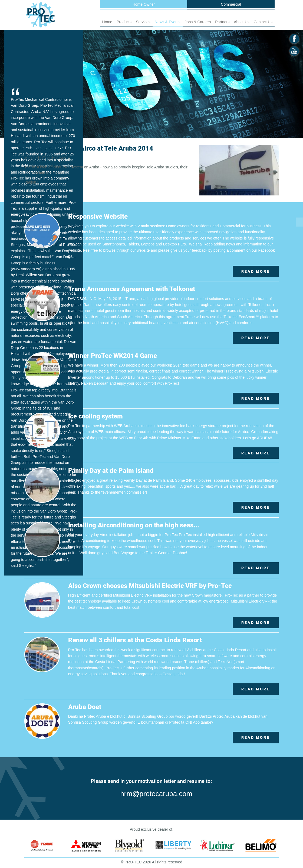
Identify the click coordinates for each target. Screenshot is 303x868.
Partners (222, 22)
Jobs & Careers (198, 22)
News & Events (168, 22)
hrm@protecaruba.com (156, 794)
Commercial (231, 4)
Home (107, 22)
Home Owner (144, 4)
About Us (242, 22)
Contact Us (263, 22)
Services (143, 22)
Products (124, 22)
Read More (256, 271)
